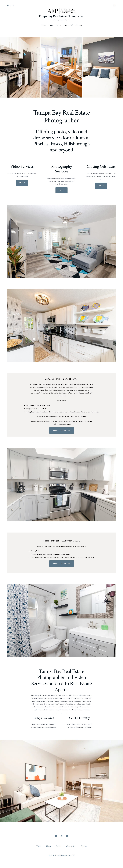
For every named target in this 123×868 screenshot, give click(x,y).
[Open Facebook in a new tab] (8, 5)
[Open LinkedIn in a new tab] (13, 5)
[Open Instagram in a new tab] (10, 5)
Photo (51, 25)
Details (22, 183)
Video (44, 25)
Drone (58, 25)
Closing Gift (68, 25)
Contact (79, 25)
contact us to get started (62, 430)
